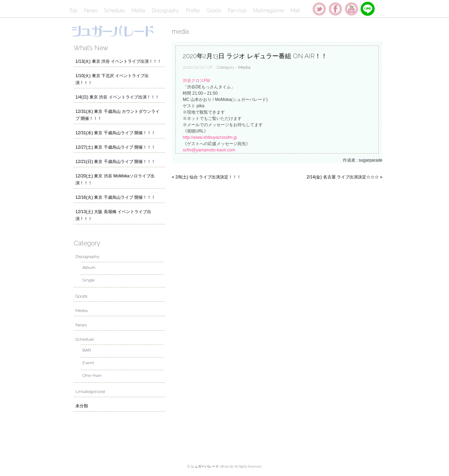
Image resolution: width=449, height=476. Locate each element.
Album (89, 267)
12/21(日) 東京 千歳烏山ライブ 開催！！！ (115, 162)
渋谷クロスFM (196, 81)
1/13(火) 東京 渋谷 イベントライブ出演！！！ (118, 61)
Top (73, 11)
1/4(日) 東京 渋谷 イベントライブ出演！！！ (117, 97)
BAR (87, 350)
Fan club (237, 11)
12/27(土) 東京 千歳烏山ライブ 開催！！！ (115, 147)
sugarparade (371, 160)
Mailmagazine (269, 11)
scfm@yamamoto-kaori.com (209, 150)
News (91, 11)
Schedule (114, 11)
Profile (193, 11)
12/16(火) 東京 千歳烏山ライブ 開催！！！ (115, 197)
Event (88, 363)
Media (138, 11)
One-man (92, 375)
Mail (295, 11)
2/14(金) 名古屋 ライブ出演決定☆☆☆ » (344, 177)
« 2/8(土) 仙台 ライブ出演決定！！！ (206, 177)
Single (89, 280)
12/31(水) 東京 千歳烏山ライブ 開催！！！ (115, 133)
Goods (214, 11)
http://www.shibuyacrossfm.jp (210, 137)
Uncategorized (90, 392)
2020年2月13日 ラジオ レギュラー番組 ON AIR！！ (255, 56)
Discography (166, 11)
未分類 (82, 406)
